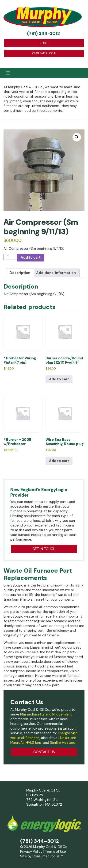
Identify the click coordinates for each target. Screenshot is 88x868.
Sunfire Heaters (62, 743)
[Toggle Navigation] (44, 73)
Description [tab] (20, 273)
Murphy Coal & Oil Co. (51, 847)
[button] (77, 137)
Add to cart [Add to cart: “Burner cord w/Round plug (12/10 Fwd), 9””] (59, 379)
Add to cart (31, 257)
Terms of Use (55, 852)
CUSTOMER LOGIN (44, 53)
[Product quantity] (10, 257)
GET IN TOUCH (44, 549)
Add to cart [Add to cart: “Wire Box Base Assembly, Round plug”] (59, 461)
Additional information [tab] (56, 273)
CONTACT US (44, 752)
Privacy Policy (31, 852)
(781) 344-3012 (43, 34)
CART (44, 43)
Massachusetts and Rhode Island (46, 714)
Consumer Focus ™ (48, 856)
